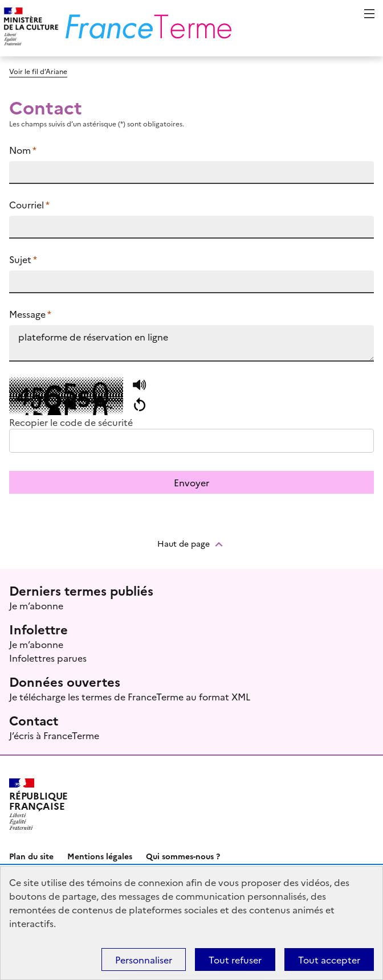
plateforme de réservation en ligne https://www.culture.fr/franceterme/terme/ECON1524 (191, 343)
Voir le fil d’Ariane (38, 71)
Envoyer (191, 482)
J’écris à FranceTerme (54, 735)
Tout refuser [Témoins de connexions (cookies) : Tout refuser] (235, 960)
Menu (369, 14)
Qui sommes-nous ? (183, 856)
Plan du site (31, 856)
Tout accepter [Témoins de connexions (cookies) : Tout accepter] (329, 960)
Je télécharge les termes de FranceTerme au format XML (130, 696)
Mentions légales (100, 856)
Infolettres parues (48, 658)
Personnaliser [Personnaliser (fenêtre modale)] (144, 960)
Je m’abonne (36, 605)
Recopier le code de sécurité (71, 422)
